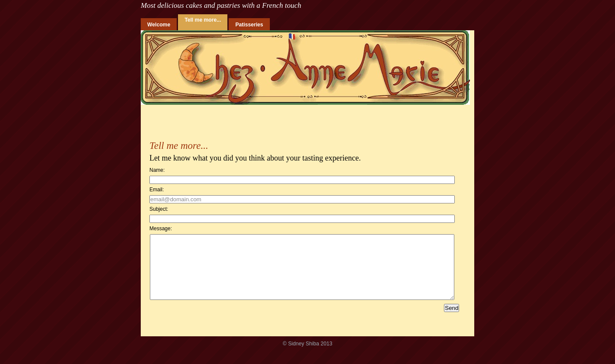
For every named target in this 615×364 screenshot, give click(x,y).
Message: (161, 229)
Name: (157, 170)
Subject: (159, 209)
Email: (157, 190)
